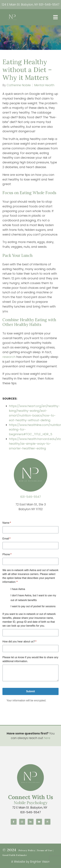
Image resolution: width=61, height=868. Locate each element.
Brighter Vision (40, 862)
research (9, 357)
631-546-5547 (49, 4)
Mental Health (44, 85)
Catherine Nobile (19, 85)
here (47, 738)
